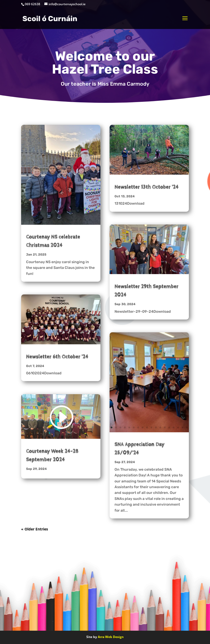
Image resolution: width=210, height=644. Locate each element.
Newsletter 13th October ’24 (147, 187)
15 (174, 427)
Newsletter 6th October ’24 (57, 356)
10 (72, 220)
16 (178, 427)
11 (76, 220)
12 (81, 220)
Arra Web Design (111, 637)
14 (90, 220)
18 (187, 427)
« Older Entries (35, 529)
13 (85, 220)
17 (182, 427)
